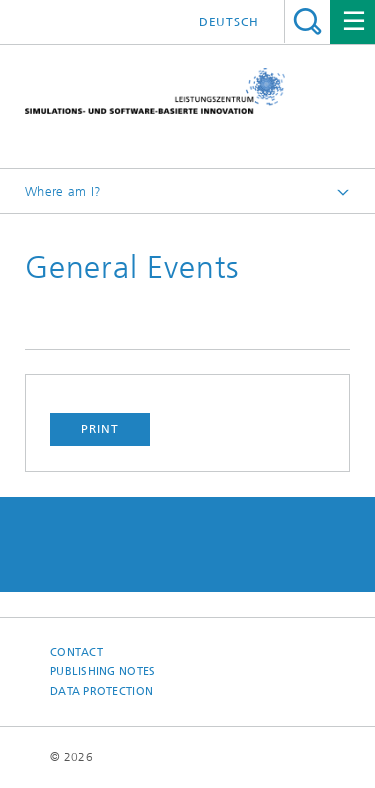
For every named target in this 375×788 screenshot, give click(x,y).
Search (307, 21)
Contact (76, 652)
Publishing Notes (102, 671)
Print (100, 429)
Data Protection (101, 691)
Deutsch (229, 22)
